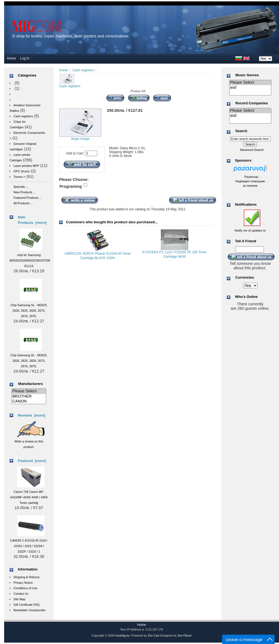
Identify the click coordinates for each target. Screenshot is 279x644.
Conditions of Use (25, 588)
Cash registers (83, 70)
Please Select (29, 391)
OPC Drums (22, 171)
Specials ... (21, 187)
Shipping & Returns (27, 577)
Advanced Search (252, 150)
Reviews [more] (32, 415)
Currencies (245, 278)
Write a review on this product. (30, 441)
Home (12, 58)
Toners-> (19, 177)
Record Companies (252, 103)
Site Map (19, 599)
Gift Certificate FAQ (27, 605)
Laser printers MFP (26, 166)
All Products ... (23, 203)
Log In (25, 58)
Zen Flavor (185, 635)
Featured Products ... (28, 198)
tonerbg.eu (123, 635)
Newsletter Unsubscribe (29, 610)
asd (250, 88)
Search (241, 131)
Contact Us (21, 594)
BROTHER (29, 396)
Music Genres (247, 75)
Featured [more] (32, 461)
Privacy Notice (23, 583)
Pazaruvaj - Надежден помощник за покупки (250, 181)
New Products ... (25, 192)
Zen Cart (154, 635)
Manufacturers (31, 384)
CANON (29, 401)
